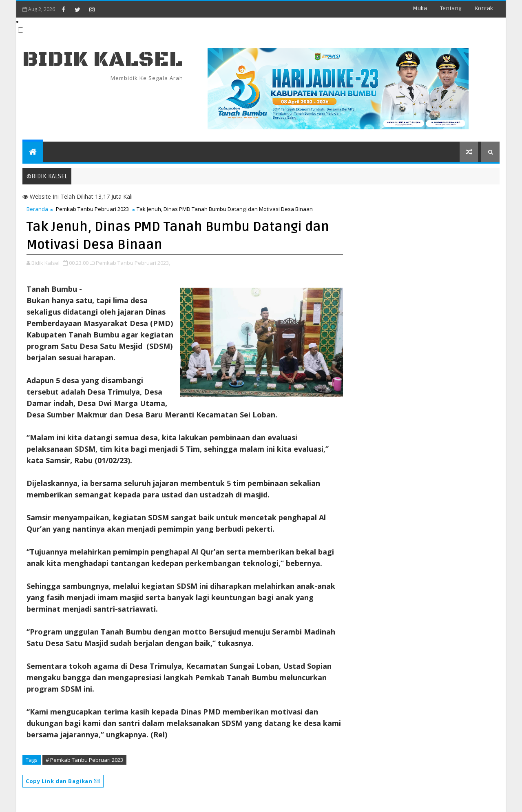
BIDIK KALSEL (103, 59)
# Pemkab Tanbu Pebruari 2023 (84, 760)
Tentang (451, 8)
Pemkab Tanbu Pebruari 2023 (92, 209)
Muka (420, 8)
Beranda (37, 209)
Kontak (484, 8)
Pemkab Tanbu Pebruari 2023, (133, 263)
